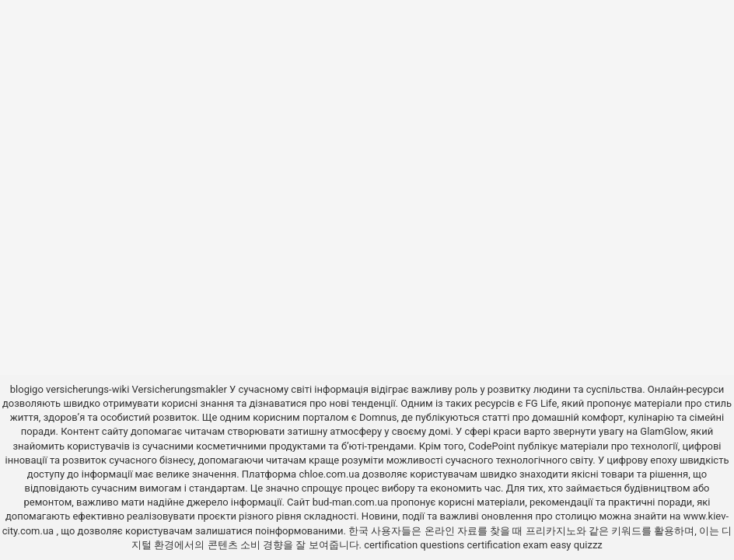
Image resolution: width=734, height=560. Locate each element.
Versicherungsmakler (180, 389)
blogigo (27, 389)
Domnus (378, 417)
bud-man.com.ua (351, 502)
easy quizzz (577, 545)
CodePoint (491, 446)
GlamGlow (663, 431)
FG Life (542, 403)
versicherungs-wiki (87, 389)
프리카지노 (551, 531)
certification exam (507, 545)
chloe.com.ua (329, 474)
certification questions (414, 545)
